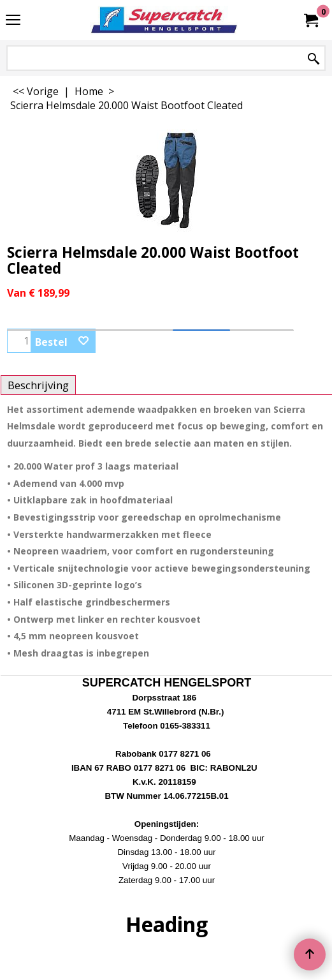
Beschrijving (38, 385)
